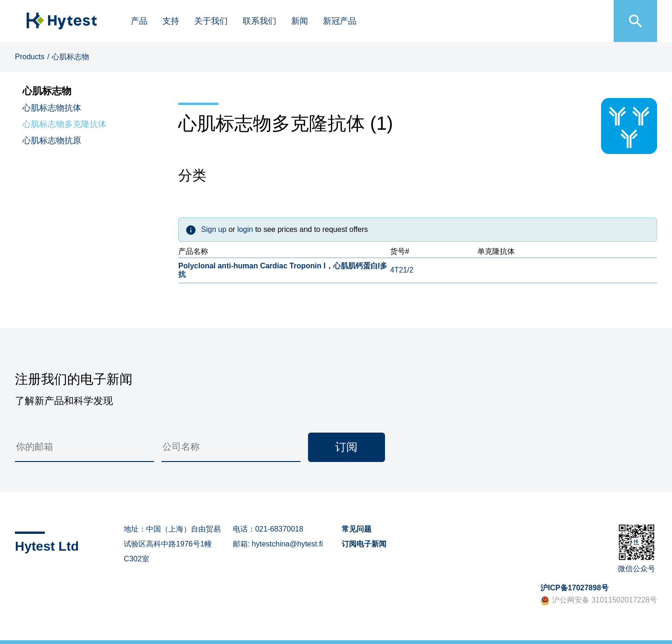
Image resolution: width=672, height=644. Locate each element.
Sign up (214, 229)
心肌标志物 (70, 57)
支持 (171, 21)
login (245, 229)
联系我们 (259, 21)
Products (30, 57)
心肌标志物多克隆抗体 (64, 124)
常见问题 (357, 529)
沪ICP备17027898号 (574, 588)
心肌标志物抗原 (52, 140)
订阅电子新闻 (364, 544)
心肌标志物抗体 (52, 108)
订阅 (346, 447)
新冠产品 (340, 21)
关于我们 (211, 21)
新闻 (300, 21)
